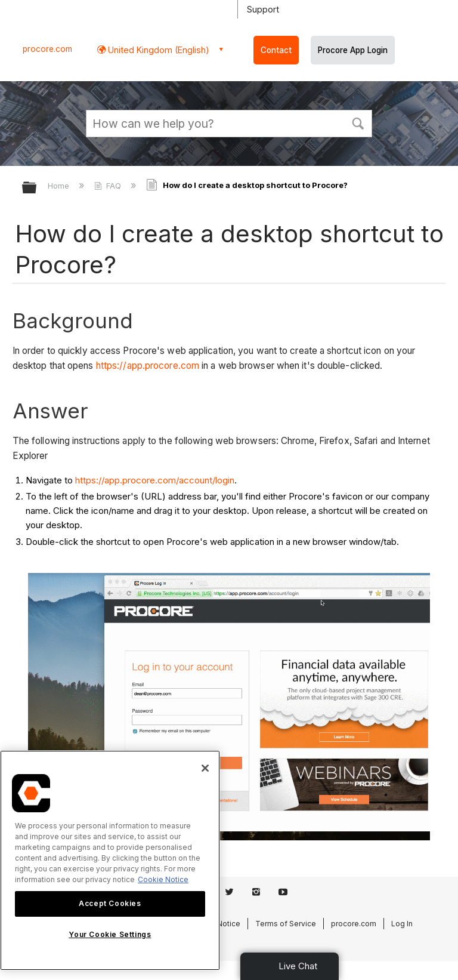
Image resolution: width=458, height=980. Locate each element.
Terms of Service (286, 924)
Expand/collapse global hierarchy (37, 188)
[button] (358, 122)
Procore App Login (353, 50)
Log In (402, 924)
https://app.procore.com (148, 366)
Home (60, 186)
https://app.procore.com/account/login (155, 480)
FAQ (109, 186)
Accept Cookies (110, 903)
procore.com (47, 49)
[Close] (205, 768)
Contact (276, 50)
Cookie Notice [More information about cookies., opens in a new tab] (163, 879)
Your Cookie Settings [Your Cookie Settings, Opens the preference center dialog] (110, 934)
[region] (110, 860)
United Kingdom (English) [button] (157, 50)
